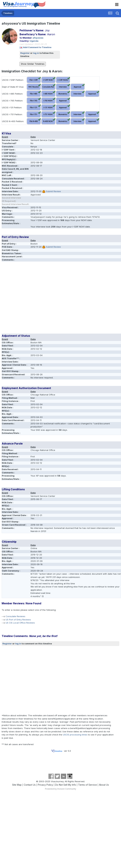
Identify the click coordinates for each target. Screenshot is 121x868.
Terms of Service (88, 785)
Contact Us (30, 785)
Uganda (34, 41)
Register (25, 53)
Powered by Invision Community (61, 789)
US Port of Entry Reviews (18, 620)
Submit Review (53, 191)
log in (36, 53)
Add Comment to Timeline (37, 47)
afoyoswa (38, 38)
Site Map (17, 785)
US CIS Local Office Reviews (20, 623)
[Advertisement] (31, 299)
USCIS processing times (75, 735)
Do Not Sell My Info (66, 785)
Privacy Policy (45, 785)
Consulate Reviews (15, 616)
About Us (104, 785)
